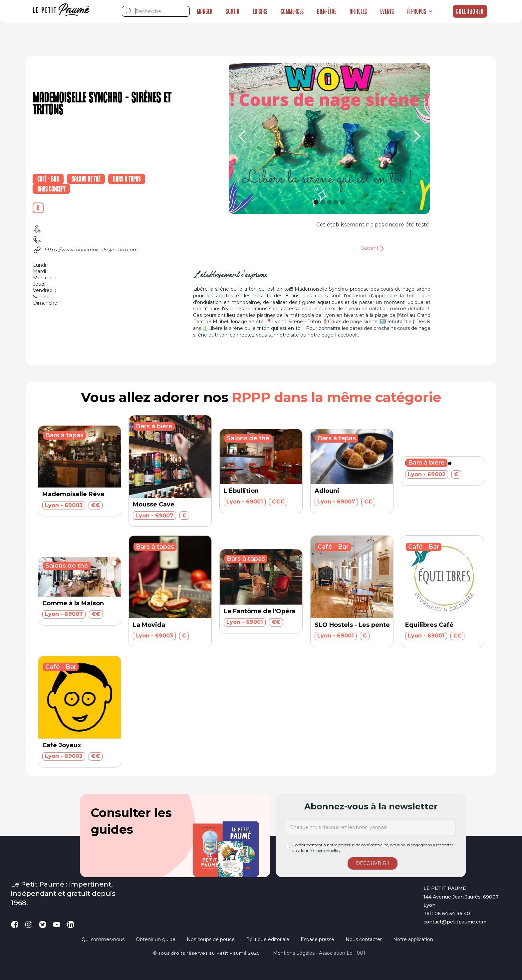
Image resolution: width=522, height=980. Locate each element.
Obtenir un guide (156, 939)
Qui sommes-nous (103, 939)
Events (387, 11)
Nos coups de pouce (211, 939)
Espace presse (317, 939)
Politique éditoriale (268, 939)
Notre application (413, 939)
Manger (205, 11)
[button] (420, 11)
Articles (358, 11)
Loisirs (260, 11)
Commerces (292, 11)
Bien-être (327, 11)
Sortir (233, 11)
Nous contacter (364, 939)
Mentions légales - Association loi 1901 (319, 953)
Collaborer (470, 11)
